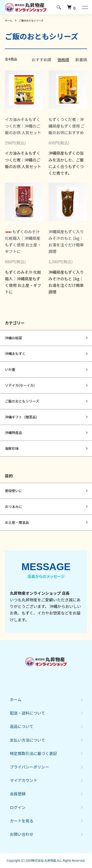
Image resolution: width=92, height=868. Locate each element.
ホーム (9, 20)
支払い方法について (27, 740)
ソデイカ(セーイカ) (20, 385)
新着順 (81, 60)
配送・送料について (27, 713)
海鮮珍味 (12, 448)
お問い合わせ (22, 834)
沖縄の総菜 (13, 338)
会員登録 (18, 794)
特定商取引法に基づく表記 (33, 753)
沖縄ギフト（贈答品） (22, 417)
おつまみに (13, 506)
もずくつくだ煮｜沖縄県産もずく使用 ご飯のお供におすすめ (67, 126)
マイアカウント (24, 780)
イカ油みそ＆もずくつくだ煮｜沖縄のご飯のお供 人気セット (23, 126)
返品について (22, 726)
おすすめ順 (41, 60)
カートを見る (22, 821)
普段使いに (13, 491)
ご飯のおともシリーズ (31, 20)
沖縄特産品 (13, 433)
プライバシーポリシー (29, 767)
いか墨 (10, 369)
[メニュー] (85, 7)
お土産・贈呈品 (17, 522)
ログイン (18, 807)
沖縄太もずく (15, 353)
